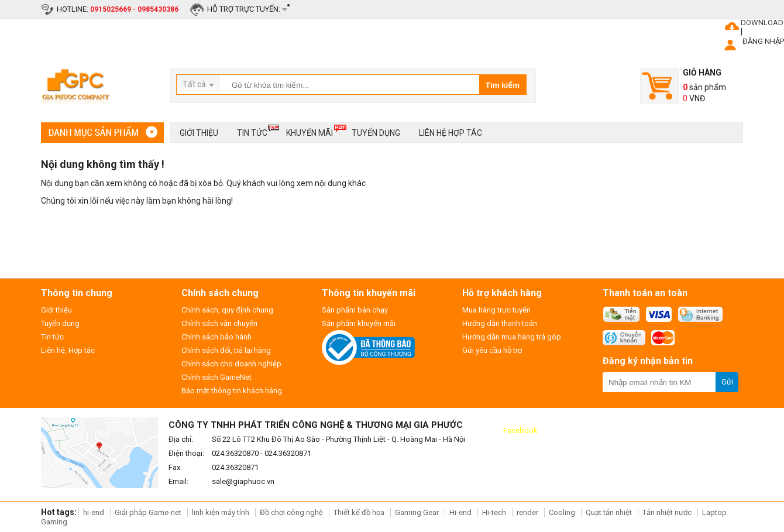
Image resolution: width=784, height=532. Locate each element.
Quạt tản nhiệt (609, 512)
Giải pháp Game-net (148, 512)
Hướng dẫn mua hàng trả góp (512, 337)
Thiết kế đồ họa (359, 512)
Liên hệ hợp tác (451, 133)
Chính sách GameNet (216, 377)
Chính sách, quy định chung (227, 310)
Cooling (562, 512)
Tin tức (252, 131)
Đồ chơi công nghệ (291, 512)
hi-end (94, 512)
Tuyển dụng (376, 133)
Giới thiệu (199, 133)
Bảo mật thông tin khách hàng (232, 391)
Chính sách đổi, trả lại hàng (226, 350)
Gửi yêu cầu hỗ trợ (492, 350)
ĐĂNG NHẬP (763, 41)
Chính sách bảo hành (216, 337)
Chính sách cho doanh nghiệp (231, 364)
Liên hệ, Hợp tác (68, 350)
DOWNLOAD (762, 23)
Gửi (727, 382)
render (527, 512)
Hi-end (460, 512)
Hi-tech (494, 512)
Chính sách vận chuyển (219, 323)
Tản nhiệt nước (667, 512)
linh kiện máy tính (221, 512)
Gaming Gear (418, 512)
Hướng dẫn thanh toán (500, 323)
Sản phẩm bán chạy (355, 310)
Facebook (520, 430)
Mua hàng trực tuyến (496, 310)
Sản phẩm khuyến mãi (359, 323)
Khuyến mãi (310, 131)
